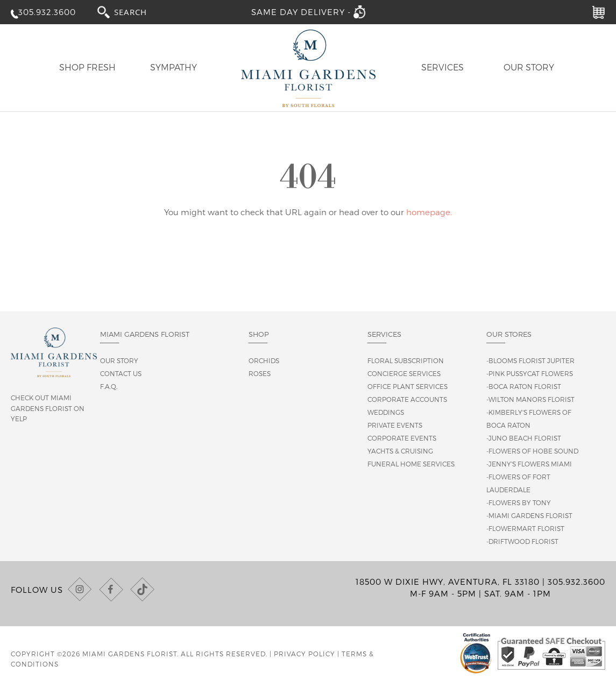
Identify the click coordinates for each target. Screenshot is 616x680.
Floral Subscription (406, 360)
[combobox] (140, 12)
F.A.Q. (109, 386)
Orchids (264, 360)
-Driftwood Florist (522, 541)
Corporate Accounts (407, 399)
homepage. (429, 212)
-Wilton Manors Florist (530, 399)
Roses (260, 373)
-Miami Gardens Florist (529, 515)
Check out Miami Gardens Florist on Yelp (48, 408)
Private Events (395, 425)
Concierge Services (404, 373)
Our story (119, 360)
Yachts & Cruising (400, 451)
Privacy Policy (305, 654)
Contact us (121, 373)
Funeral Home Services (411, 464)
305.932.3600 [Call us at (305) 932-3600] (576, 582)
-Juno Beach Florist (524, 438)
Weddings (386, 412)
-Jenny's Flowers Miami (529, 464)
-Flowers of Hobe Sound (532, 451)
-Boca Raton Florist (524, 386)
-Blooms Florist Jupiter (530, 360)
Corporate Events (402, 438)
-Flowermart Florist (525, 528)
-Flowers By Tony (519, 502)
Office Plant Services (408, 386)
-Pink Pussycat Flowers (530, 373)
